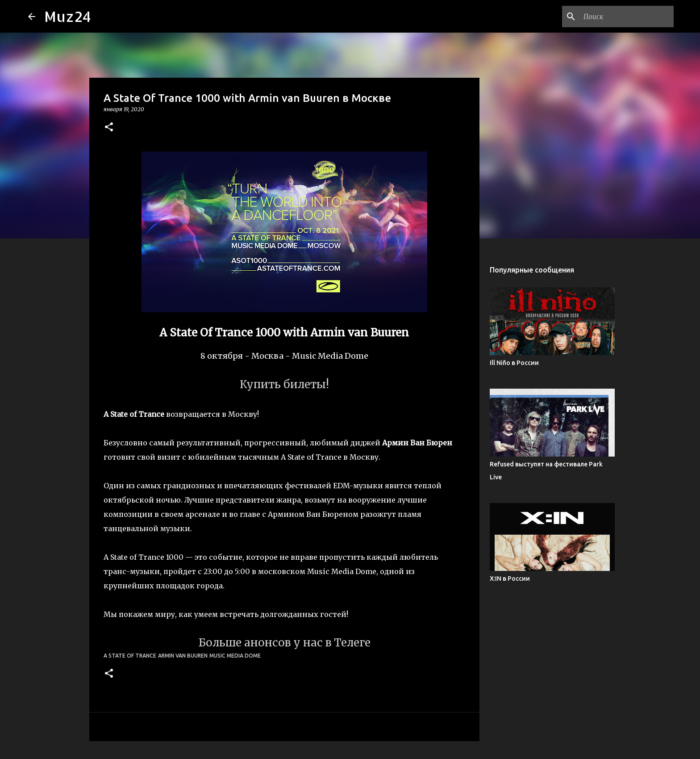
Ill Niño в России (514, 363)
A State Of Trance (130, 656)
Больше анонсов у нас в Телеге (284, 643)
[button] (109, 128)
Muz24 (68, 16)
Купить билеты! (284, 384)
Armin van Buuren (183, 656)
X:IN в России (510, 579)
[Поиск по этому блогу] (627, 17)
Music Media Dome (235, 656)
